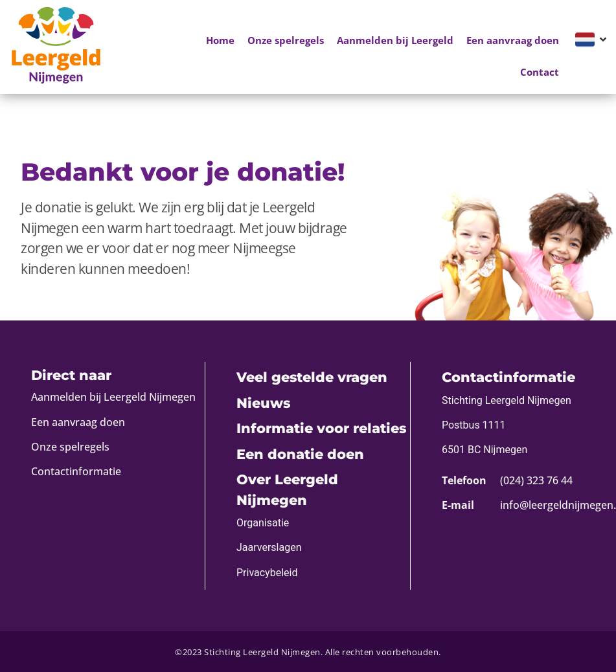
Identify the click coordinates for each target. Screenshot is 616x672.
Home (220, 40)
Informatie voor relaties (321, 428)
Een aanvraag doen (513, 40)
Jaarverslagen (269, 547)
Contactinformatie (76, 471)
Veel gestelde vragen (312, 377)
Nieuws (263, 403)
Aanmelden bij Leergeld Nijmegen (113, 397)
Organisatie (263, 523)
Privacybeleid (267, 573)
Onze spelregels (286, 40)
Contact (540, 72)
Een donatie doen (300, 454)
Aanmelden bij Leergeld (395, 40)
